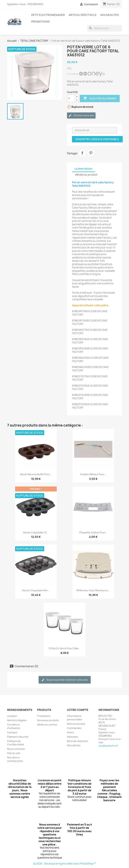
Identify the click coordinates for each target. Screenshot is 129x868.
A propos (12, 732)
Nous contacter (16, 749)
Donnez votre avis (81, 116)
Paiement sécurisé (18, 737)
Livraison (12, 716)
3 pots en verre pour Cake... (65, 648)
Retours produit (76, 724)
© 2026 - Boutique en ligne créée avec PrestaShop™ (65, 864)
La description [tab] (83, 169)
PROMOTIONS (40, 22)
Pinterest (91, 153)
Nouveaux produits (48, 720)
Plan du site (14, 753)
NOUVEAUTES (110, 15)
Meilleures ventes (47, 725)
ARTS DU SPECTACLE (83, 15)
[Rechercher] (105, 28)
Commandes (74, 728)
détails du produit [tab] (86, 175)
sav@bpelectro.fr (108, 746)
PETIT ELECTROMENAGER (48, 15)
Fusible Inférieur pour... (93, 474)
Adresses (72, 737)
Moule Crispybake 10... (36, 532)
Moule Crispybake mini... (36, 590)
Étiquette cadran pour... (93, 532)
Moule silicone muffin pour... (36, 474)
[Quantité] (71, 98)
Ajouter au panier (100, 98)
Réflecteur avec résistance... (93, 590)
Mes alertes (74, 745)
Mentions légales (17, 720)
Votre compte (78, 710)
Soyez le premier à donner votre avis (65, 680)
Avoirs (70, 732)
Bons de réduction (78, 741)
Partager (82, 153)
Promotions (44, 716)
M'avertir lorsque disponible (97, 139)
